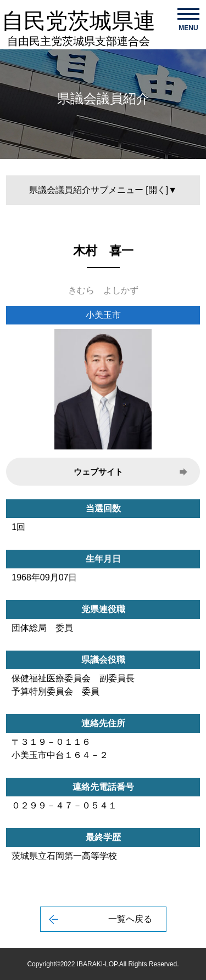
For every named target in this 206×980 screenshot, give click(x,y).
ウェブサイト (98, 472)
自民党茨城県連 (78, 28)
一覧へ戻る (130, 919)
